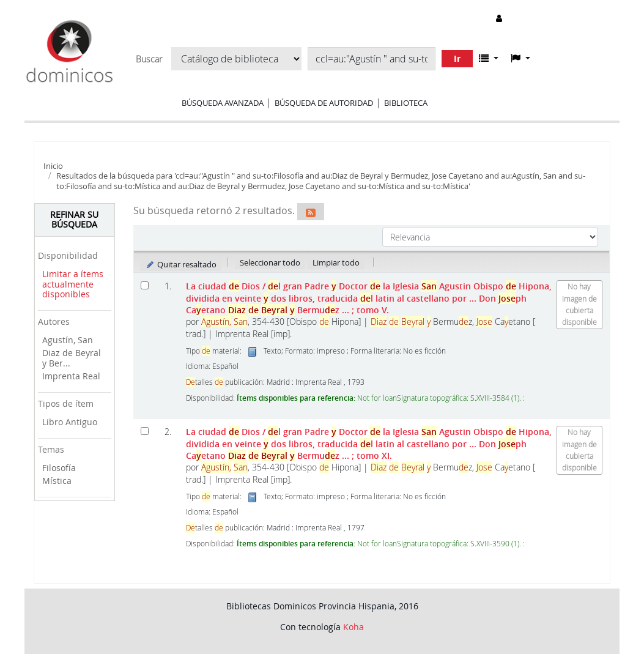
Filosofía (59, 468)
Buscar (149, 59)
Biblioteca (406, 103)
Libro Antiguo (70, 422)
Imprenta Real (71, 376)
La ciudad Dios (369, 298)
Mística (57, 481)
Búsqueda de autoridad (324, 103)
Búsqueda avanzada (223, 103)
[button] (489, 58)
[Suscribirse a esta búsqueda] (311, 212)
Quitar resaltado (181, 264)
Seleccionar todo (270, 262)
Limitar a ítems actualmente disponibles (73, 284)
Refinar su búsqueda (74, 220)
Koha (353, 627)
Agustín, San (68, 340)
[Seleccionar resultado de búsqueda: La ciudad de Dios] (145, 285)
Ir (457, 58)
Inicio (53, 166)
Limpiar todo (336, 262)
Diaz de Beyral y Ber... (72, 358)
